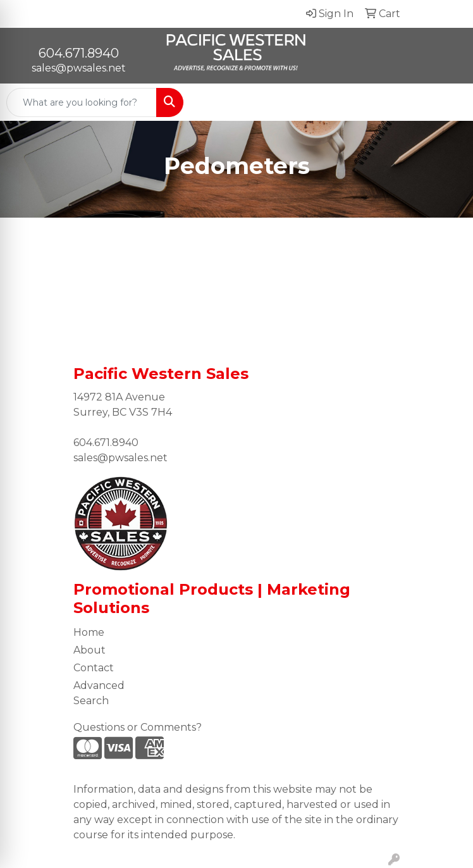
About (89, 650)
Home (89, 632)
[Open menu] (448, 102)
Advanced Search (99, 693)
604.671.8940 (79, 53)
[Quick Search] (82, 102)
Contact (94, 668)
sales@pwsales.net (79, 68)
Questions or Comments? (138, 727)
